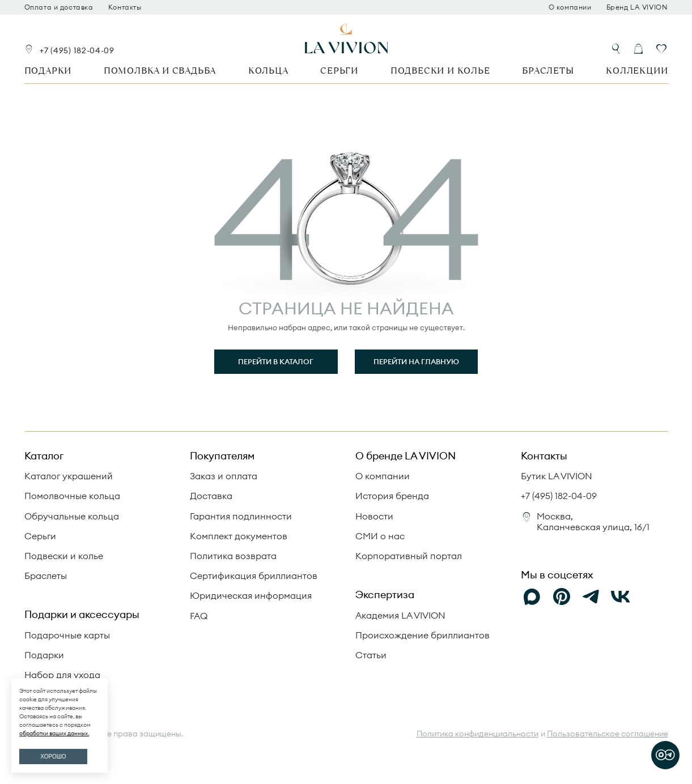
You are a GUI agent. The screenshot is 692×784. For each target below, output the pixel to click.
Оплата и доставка (59, 7)
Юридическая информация (251, 595)
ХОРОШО (53, 757)
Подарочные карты (67, 635)
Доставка (211, 496)
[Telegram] (591, 597)
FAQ (199, 616)
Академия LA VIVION (400, 615)
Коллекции (637, 71)
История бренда (392, 496)
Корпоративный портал (409, 556)
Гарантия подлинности (241, 516)
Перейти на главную (416, 361)
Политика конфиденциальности (477, 734)
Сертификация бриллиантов (254, 576)
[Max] (532, 597)
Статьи (371, 655)
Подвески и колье (440, 71)
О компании (570, 7)
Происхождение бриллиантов (423, 635)
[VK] (621, 597)
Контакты (125, 7)
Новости (374, 516)
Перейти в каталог (276, 361)
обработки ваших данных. (54, 733)
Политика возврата (233, 556)
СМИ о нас (380, 536)
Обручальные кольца (72, 516)
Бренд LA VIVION (637, 7)
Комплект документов (239, 536)
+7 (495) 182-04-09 (77, 50)
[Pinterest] (562, 597)
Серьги (339, 71)
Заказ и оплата (224, 476)
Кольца (268, 71)
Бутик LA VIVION (557, 476)
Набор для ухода (62, 675)
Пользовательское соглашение (608, 734)
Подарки (48, 71)
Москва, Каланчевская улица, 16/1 (593, 521)
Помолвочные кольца (72, 496)
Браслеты (548, 71)
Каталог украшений (69, 476)
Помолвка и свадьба (160, 71)
